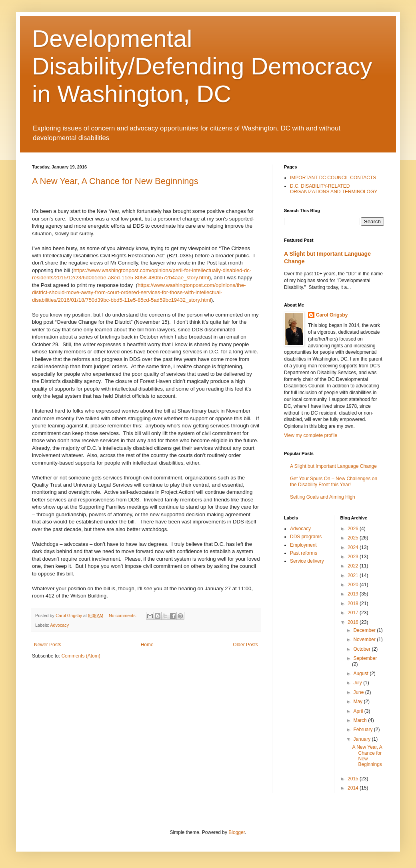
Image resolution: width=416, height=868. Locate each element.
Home (147, 645)
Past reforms (304, 553)
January (362, 739)
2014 (354, 788)
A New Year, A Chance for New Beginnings (115, 181)
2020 (354, 585)
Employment (303, 545)
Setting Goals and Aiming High (323, 497)
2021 (354, 575)
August (361, 674)
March (361, 720)
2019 (354, 594)
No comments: (123, 615)
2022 (354, 566)
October (362, 649)
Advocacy (59, 625)
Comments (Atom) (81, 656)
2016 (354, 622)
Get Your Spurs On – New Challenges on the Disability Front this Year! (334, 481)
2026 (354, 529)
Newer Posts (48, 645)
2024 (354, 547)
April (359, 711)
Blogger (237, 832)
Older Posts (245, 645)
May (358, 702)
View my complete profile (311, 435)
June (359, 692)
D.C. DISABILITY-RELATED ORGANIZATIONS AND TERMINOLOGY (334, 189)
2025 (354, 538)
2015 (354, 779)
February (363, 730)
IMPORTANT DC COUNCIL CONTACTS (333, 178)
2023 (354, 557)
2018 (354, 603)
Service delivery (307, 561)
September (365, 658)
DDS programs (306, 537)
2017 (354, 613)
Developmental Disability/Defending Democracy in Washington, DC (202, 66)
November (365, 639)
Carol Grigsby (332, 315)
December (365, 630)
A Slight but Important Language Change (333, 466)
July (358, 683)
